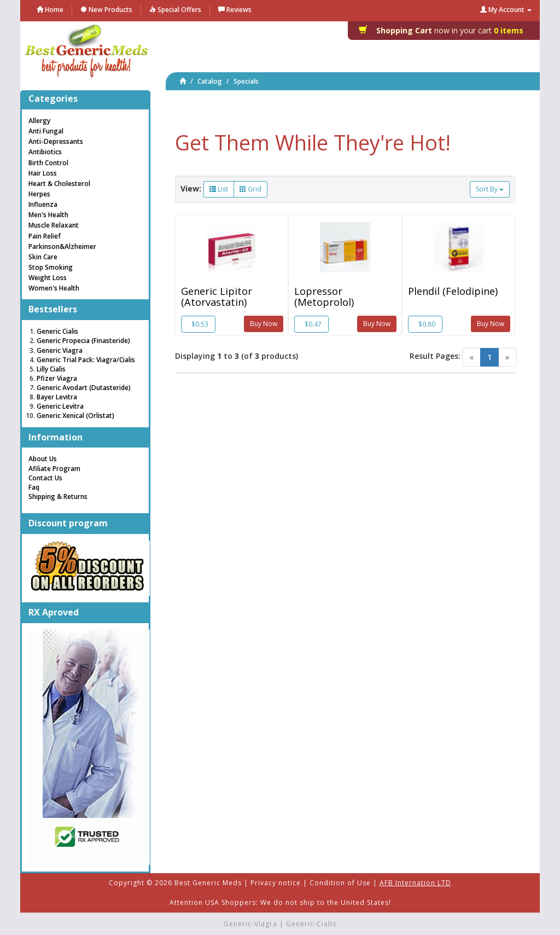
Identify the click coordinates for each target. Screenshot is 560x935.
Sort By (490, 189)
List (219, 189)
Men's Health (48, 215)
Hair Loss (43, 173)
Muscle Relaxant (54, 225)
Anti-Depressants (56, 141)
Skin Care (43, 257)
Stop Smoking (51, 267)
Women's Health (54, 288)
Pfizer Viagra (57, 378)
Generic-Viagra (250, 924)
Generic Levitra (60, 406)
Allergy (39, 121)
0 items (444, 30)
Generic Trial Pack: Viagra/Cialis (86, 360)
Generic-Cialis (311, 924)
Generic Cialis (57, 331)
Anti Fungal (46, 131)
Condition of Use (340, 883)
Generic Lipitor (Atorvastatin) (217, 297)
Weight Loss (48, 278)
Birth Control (48, 163)
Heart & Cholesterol (59, 184)
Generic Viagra (60, 350)
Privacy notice (276, 883)
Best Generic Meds (208, 883)
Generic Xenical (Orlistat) (75, 416)
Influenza (43, 204)
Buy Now (264, 324)
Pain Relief (45, 236)
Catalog (210, 81)
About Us (43, 459)
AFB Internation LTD (415, 883)
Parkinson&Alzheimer (62, 246)
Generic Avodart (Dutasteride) (84, 388)
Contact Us (45, 478)
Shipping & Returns (58, 496)
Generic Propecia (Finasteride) (83, 341)
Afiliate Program (54, 469)
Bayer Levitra (57, 397)
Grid (250, 189)
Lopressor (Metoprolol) (324, 297)
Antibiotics (45, 152)
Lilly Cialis (51, 369)
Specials (246, 81)
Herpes (39, 194)
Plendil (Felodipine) (453, 291)
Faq (34, 487)
